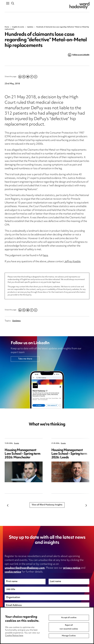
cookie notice (13, 572)
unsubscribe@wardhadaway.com (25, 568)
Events (17, 443)
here (45, 256)
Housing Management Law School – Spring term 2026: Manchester (22, 454)
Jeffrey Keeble (72, 262)
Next (86, 505)
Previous (8, 505)
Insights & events (18, 27)
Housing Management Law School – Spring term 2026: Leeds (69, 454)
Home (7, 27)
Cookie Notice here (14, 642)
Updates (30, 27)
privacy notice (72, 568)
